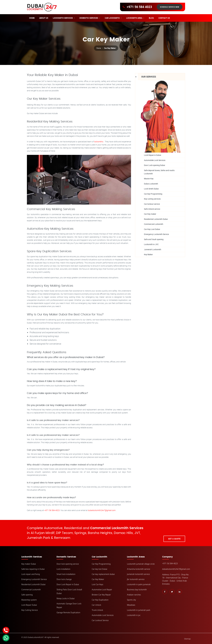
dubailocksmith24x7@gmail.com (102, 510)
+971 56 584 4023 (139, 7)
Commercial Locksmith (154, 224)
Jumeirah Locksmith (153, 250)
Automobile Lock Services (155, 160)
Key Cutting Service (30, 610)
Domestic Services (89, 18)
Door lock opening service (68, 564)
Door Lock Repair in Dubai (68, 584)
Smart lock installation (66, 574)
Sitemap (187, 639)
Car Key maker (150, 214)
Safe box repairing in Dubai (33, 569)
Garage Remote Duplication (68, 612)
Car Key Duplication (100, 600)
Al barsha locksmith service (139, 569)
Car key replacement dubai (103, 574)
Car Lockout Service (100, 620)
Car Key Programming (101, 564)
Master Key (149, 179)
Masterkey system (29, 600)
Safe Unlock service (152, 209)
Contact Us (164, 18)
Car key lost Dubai (100, 569)
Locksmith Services (63, 18)
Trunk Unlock (97, 610)
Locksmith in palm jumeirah (139, 584)
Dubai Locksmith (151, 184)
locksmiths (99, 141)
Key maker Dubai (29, 564)
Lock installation (63, 569)
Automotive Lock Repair (102, 590)
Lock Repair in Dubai (153, 155)
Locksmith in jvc (134, 615)
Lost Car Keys (98, 584)
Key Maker (148, 255)
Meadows (131, 605)
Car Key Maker (98, 579)
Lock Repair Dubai (29, 605)
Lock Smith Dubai (151, 189)
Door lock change (64, 579)
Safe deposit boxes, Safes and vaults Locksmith (159, 172)
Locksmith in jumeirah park (139, 610)
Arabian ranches (134, 595)
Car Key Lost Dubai (152, 229)
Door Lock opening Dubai (154, 165)
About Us (44, 18)
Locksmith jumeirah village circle (141, 564)
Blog (151, 18)
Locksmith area (134, 18)
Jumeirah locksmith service (138, 574)
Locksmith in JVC (151, 244)
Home (32, 18)
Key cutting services (152, 199)
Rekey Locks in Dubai (66, 598)
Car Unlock (96, 605)
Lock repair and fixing (31, 574)
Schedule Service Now (170, 7)
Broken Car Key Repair (101, 595)
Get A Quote (174, 533)
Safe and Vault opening (154, 239)
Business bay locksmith (137, 590)
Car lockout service (152, 204)
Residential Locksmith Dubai (156, 219)
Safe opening (27, 595)
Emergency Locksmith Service (156, 234)
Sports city (131, 600)
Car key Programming (153, 194)
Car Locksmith (112, 18)
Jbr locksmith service (136, 579)
